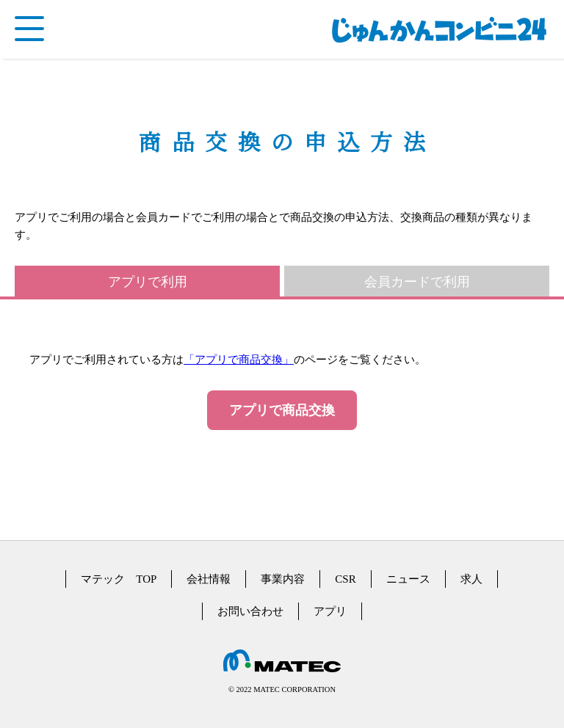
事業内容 (283, 579)
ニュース (408, 579)
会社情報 (209, 579)
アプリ (330, 611)
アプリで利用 (148, 282)
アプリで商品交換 (282, 410)
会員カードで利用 (417, 282)
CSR (345, 579)
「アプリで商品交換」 (239, 360)
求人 (471, 579)
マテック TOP (119, 579)
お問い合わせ (250, 611)
